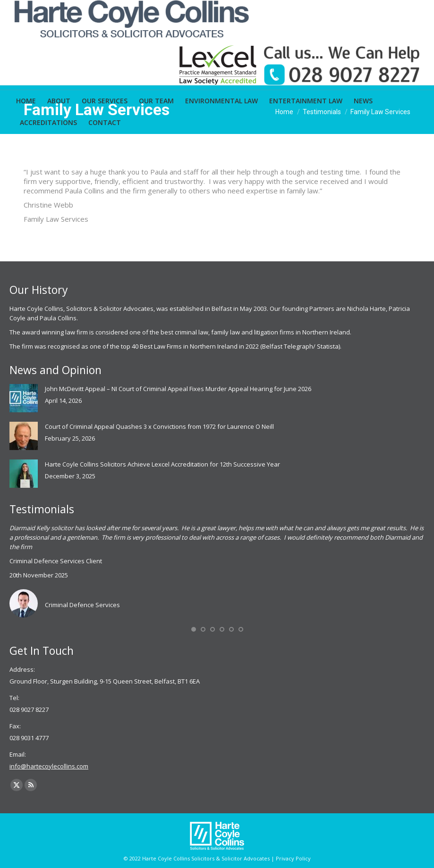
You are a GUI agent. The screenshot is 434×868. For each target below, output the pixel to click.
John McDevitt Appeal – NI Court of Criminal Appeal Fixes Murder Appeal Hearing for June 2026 (178, 389)
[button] (194, 629)
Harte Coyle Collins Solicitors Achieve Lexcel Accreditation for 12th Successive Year (162, 464)
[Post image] (24, 398)
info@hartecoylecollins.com (49, 766)
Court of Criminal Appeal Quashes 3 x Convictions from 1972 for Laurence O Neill (159, 426)
